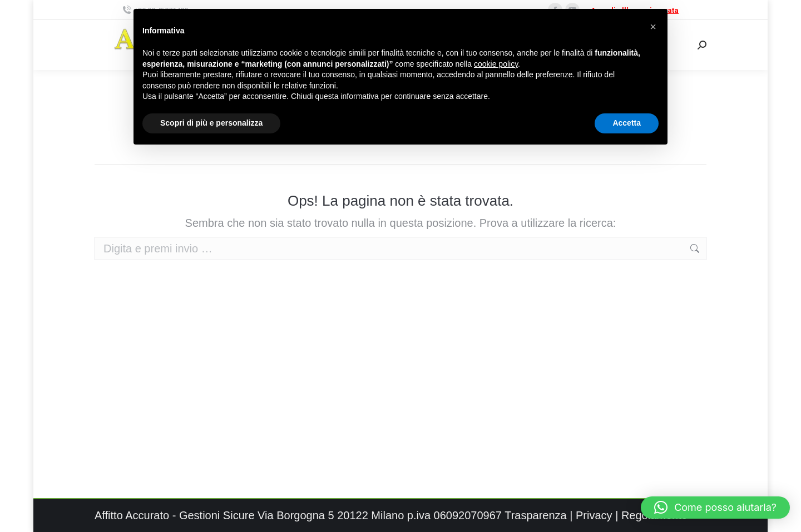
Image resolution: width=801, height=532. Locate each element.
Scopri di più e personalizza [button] (211, 123)
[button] (715, 508)
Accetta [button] (627, 123)
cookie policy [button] (496, 64)
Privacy (594, 515)
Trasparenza (536, 515)
